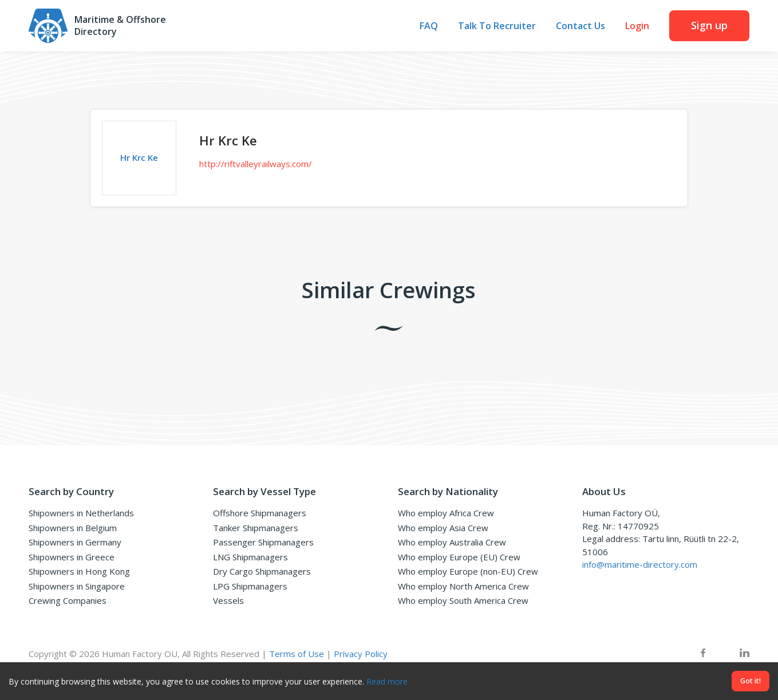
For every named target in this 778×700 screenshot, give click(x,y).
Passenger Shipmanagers (263, 542)
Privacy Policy (361, 654)
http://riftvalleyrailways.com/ (256, 164)
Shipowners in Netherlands (81, 513)
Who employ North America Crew (463, 586)
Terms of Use (297, 654)
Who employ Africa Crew (446, 513)
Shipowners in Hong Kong (79, 571)
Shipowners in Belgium (73, 528)
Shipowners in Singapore (77, 586)
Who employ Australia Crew (452, 542)
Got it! (751, 681)
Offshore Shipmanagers (260, 513)
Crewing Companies (68, 600)
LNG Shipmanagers (250, 557)
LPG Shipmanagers (250, 586)
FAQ (429, 26)
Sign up (709, 25)
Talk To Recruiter (497, 26)
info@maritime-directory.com (640, 564)
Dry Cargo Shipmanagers (262, 571)
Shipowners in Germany (75, 542)
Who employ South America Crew (463, 600)
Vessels (228, 600)
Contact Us (580, 26)
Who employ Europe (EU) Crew (459, 557)
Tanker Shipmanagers (256, 528)
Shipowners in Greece (72, 557)
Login (637, 26)
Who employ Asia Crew (443, 528)
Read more (387, 681)
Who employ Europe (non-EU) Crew (468, 571)
